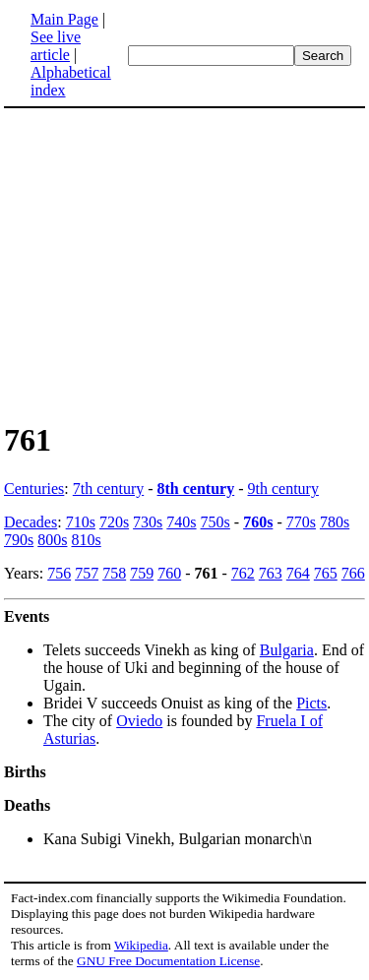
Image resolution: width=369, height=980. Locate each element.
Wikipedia (141, 945)
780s (335, 522)
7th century (108, 489)
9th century (283, 489)
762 (243, 573)
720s (114, 522)
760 (169, 573)
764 (298, 573)
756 (59, 573)
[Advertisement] (169, 264)
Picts (311, 703)
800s (52, 540)
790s (19, 540)
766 (353, 573)
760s (258, 522)
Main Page (64, 19)
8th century (196, 489)
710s (81, 522)
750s (215, 522)
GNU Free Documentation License (168, 961)
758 (114, 573)
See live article (56, 46)
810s (86, 540)
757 (87, 573)
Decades (31, 522)
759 (142, 573)
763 (271, 573)
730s (148, 522)
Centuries (34, 489)
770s (301, 522)
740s (181, 522)
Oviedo (139, 721)
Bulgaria (287, 650)
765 (326, 573)
